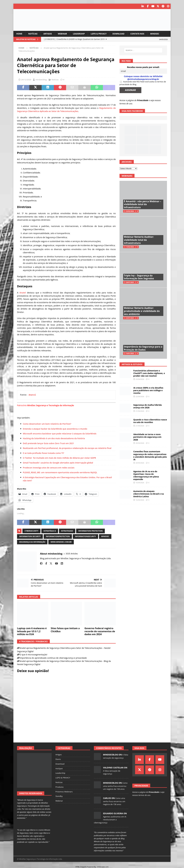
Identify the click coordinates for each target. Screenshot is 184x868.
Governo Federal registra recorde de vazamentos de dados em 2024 (100, 631)
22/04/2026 (140, 396)
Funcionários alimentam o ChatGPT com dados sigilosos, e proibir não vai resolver (149, 373)
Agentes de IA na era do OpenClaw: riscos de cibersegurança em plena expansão (146, 475)
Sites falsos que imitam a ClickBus (65, 630)
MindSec (159, 34)
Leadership (81, 34)
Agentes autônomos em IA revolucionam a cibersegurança (110, 820)
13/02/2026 (130, 247)
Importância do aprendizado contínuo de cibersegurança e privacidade (53, 658)
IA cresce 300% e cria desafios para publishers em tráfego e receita (148, 390)
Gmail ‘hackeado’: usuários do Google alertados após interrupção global (58, 463)
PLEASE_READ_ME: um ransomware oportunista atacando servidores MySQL (60, 472)
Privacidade (143, 100)
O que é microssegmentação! (33, 655)
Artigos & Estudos (132, 364)
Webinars (127, 176)
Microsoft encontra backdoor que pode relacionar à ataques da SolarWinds (60, 433)
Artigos (49, 34)
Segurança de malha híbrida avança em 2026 (148, 406)
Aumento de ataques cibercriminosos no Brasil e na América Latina (149, 494)
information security (30, 536)
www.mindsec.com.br (61, 542)
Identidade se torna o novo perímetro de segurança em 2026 (147, 437)
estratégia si (50, 531)
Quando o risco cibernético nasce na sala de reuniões (150, 421)
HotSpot (59, 768)
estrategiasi (67, 531)
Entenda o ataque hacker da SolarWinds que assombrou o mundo (55, 429)
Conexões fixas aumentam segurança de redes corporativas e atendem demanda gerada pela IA (150, 455)
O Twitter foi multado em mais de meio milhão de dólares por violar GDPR (59, 458)
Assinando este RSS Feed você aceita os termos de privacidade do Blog (143, 83)
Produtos (60, 787)
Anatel (23, 292)
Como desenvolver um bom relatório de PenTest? (47, 424)
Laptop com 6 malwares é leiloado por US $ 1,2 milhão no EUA (32, 631)
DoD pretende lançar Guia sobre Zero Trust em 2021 (48, 443)
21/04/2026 (140, 411)
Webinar (64, 34)
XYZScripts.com (103, 867)
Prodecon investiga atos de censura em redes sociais (49, 467)
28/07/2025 (130, 282)
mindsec (105, 536)
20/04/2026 (140, 443)
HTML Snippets (81, 867)
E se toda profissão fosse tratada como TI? (43, 453)
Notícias (33, 34)
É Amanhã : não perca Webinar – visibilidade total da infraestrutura (143, 204)
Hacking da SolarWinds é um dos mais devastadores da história (54, 438)
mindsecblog (41, 80)
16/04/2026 (140, 483)
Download (122, 34)
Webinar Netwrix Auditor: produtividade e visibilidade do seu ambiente (142, 311)
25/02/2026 (130, 211)
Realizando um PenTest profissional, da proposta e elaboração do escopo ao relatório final (67, 448)
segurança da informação (32, 542)
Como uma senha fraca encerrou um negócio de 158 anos (115, 786)
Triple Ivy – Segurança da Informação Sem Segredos (139, 277)
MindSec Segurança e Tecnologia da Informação (51, 405)
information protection (90, 531)
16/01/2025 (130, 353)
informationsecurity (85, 536)
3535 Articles (72, 554)
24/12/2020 (26, 80)
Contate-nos (141, 34)
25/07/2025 (130, 318)
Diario (58, 759)
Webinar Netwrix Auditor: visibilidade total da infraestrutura (139, 240)
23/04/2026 (140, 379)
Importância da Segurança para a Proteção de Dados (143, 348)
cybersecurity (31, 531)
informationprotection (58, 536)
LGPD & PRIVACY (101, 34)
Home (19, 34)
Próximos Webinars (64, 791)
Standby (59, 796)
